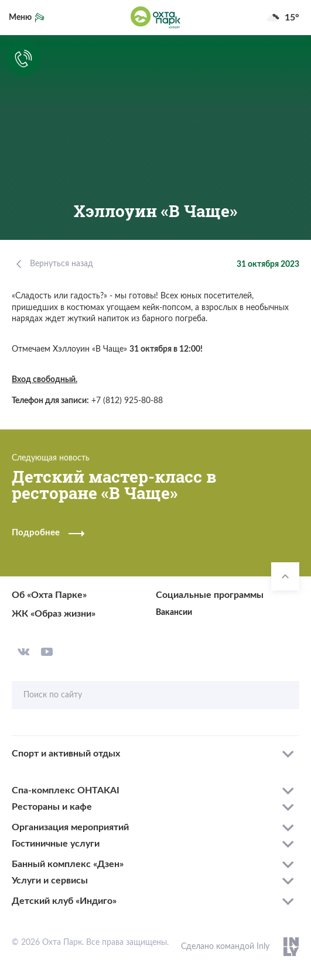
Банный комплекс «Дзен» (68, 864)
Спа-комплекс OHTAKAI (66, 790)
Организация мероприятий (70, 827)
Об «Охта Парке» (49, 595)
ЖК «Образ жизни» (54, 614)
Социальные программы (210, 595)
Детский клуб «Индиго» (64, 901)
